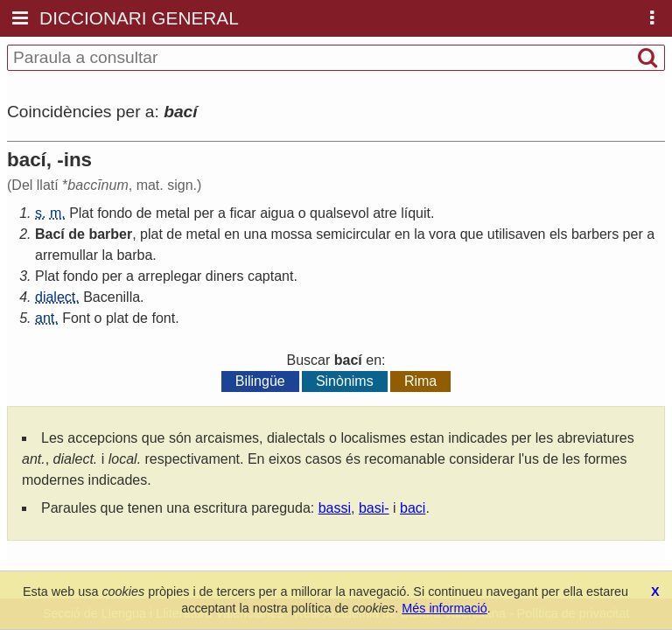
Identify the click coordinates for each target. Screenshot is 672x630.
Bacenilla (112, 297)
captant (270, 276)
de (144, 213)
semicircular (353, 234)
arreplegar (169, 276)
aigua (277, 213)
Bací (50, 234)
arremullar (66, 255)
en (232, 234)
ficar (242, 213)
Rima (420, 381)
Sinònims (345, 381)
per (204, 213)
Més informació (444, 608)
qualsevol (339, 213)
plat (151, 234)
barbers (595, 234)
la (419, 234)
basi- (374, 508)
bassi (335, 508)
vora (442, 234)
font (163, 318)
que (472, 234)
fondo (115, 213)
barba (134, 255)
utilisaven (517, 234)
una (255, 234)
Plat (81, 213)
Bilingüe (260, 381)
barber (110, 234)
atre (385, 213)
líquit (416, 213)
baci (413, 508)
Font (76, 318)
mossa (292, 234)
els (558, 234)
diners (225, 276)
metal (173, 213)
